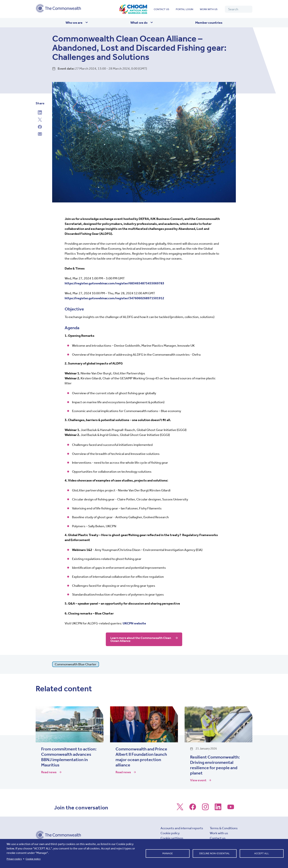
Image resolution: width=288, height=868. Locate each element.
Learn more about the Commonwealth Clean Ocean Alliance (138, 639)
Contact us (161, 9)
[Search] (239, 9)
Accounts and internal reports (182, 828)
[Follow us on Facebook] (193, 809)
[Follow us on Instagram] (205, 809)
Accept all (262, 853)
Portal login (184, 9)
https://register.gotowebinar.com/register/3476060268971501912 (114, 298)
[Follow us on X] (180, 809)
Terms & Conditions (224, 828)
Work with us (209, 9)
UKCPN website (134, 623)
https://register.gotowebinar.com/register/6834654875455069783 (114, 283)
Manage (168, 853)
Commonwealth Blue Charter (76, 664)
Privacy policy (14, 859)
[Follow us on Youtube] (231, 809)
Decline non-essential (215, 853)
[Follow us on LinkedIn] (218, 809)
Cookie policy (170, 833)
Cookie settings (172, 838)
